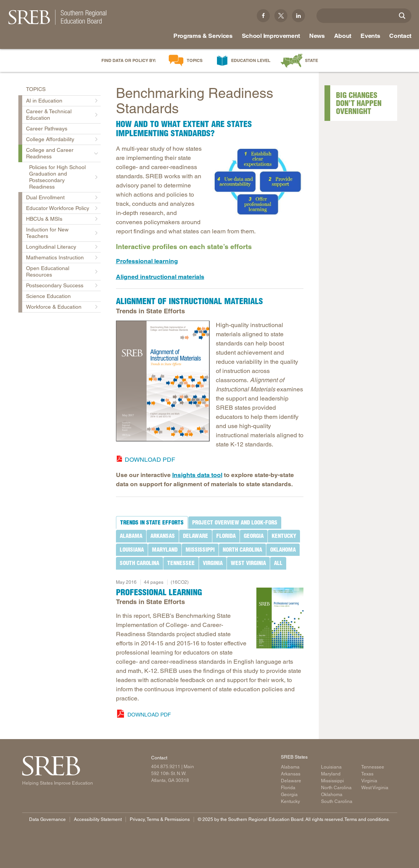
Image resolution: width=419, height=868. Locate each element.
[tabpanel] (210, 647)
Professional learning (147, 261)
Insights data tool (197, 475)
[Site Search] (402, 16)
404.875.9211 (166, 767)
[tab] (152, 523)
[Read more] (257, 181)
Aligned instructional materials (160, 277)
